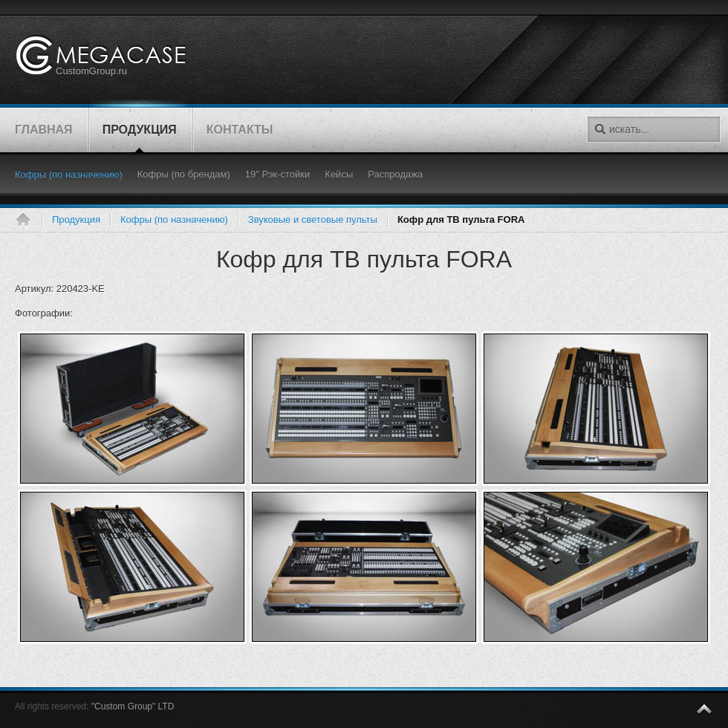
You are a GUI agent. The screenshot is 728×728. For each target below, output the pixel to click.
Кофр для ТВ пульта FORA (364, 259)
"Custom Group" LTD (133, 706)
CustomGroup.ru (91, 71)
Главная (28, 220)
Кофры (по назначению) (174, 220)
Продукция (76, 220)
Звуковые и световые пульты (313, 220)
